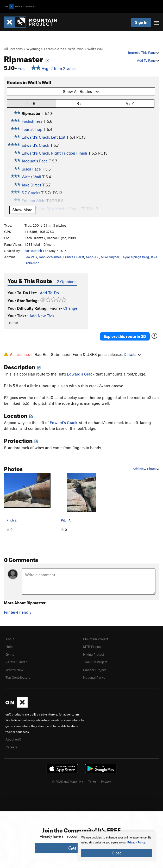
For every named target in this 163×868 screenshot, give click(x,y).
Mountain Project (96, 639)
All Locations (13, 49)
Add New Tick (42, 316)
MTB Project (92, 647)
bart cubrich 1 (34, 251)
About (10, 639)
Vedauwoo (76, 49)
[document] (117, 846)
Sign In (141, 22)
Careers (11, 747)
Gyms (10, 654)
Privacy (106, 782)
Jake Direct (31, 185)
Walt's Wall (95, 49)
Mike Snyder (110, 257)
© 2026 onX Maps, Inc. (68, 782)
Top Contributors (18, 677)
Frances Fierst (74, 257)
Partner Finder (16, 662)
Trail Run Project (95, 662)
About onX (13, 739)
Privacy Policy (136, 843)
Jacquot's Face (35, 161)
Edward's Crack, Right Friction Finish (54, 153)
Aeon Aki (92, 257)
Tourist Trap (32, 129)
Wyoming (33, 49)
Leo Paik (31, 257)
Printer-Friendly (18, 612)
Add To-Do (49, 293)
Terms (92, 782)
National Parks (94, 677)
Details (132, 354)
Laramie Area (54, 49)
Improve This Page (144, 52)
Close (117, 853)
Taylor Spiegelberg (135, 257)
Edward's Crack (35, 145)
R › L (81, 103)
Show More (22, 210)
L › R (31, 103)
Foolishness (32, 121)
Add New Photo (146, 469)
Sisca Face (31, 169)
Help (9, 647)
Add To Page (148, 60)
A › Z (130, 103)
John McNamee (50, 257)
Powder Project (94, 670)
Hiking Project (93, 654)
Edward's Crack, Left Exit (43, 137)
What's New (14, 670)
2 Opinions (67, 281)
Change (70, 308)
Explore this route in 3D (125, 336)
